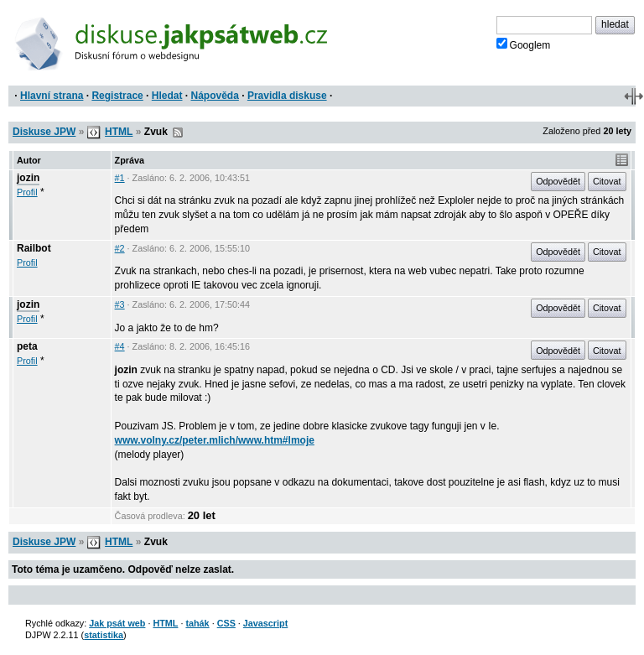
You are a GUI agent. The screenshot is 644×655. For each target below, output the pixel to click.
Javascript (265, 623)
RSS (178, 133)
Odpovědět (558, 181)
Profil (27, 192)
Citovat (607, 181)
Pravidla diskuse (287, 96)
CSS (226, 623)
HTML (119, 132)
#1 (120, 178)
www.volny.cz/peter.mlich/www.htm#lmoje (215, 440)
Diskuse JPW (44, 132)
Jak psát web (117, 623)
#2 (120, 248)
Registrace (117, 96)
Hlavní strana (52, 96)
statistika (104, 635)
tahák (197, 623)
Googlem (524, 44)
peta (27, 346)
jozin (28, 178)
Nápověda (215, 96)
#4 (120, 346)
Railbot (34, 248)
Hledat (167, 96)
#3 (120, 304)
